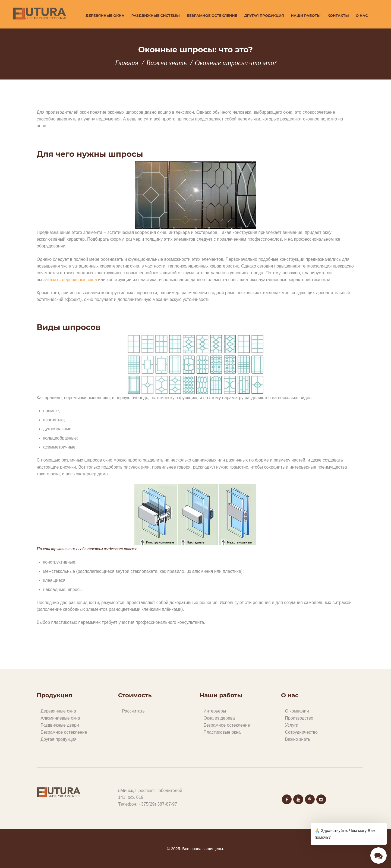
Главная (127, 63)
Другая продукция (58, 739)
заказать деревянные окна (70, 280)
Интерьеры (215, 711)
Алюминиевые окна (60, 718)
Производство (299, 718)
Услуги (291, 725)
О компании (297, 711)
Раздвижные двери (60, 725)
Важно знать (167, 63)
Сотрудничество (301, 732)
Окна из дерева (219, 718)
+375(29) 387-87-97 (158, 804)
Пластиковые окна (222, 732)
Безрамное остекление (64, 732)
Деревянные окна (58, 711)
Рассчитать (133, 711)
